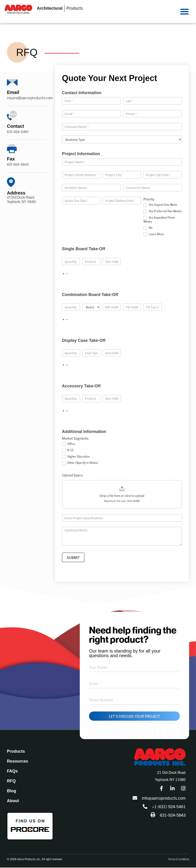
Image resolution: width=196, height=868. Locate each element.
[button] (184, 12)
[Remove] (67, 274)
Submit (73, 558)
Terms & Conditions (178, 860)
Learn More (154, 234)
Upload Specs (72, 475)
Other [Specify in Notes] (80, 463)
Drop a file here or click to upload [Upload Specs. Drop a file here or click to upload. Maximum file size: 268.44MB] (122, 496)
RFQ (11, 781)
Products (16, 752)
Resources (18, 762)
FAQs (12, 772)
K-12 (68, 450)
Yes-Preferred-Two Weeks (163, 211)
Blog (12, 791)
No (148, 228)
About (13, 801)
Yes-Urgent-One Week (160, 205)
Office (69, 444)
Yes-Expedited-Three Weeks (159, 220)
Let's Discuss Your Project (134, 717)
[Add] (63, 274)
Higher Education (76, 457)
